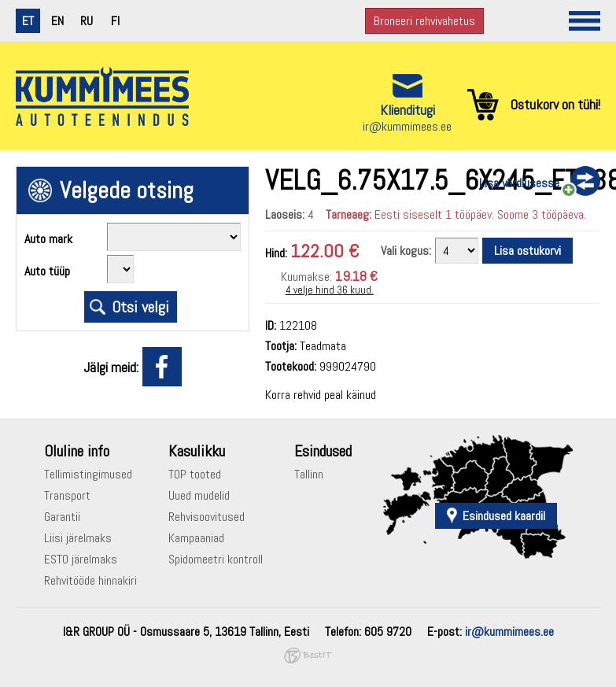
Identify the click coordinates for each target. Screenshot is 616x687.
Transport (67, 495)
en (57, 21)
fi (115, 21)
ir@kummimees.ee (407, 126)
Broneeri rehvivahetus (424, 21)
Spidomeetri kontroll (216, 559)
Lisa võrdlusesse (519, 183)
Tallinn (309, 474)
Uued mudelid (199, 495)
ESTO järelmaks (81, 559)
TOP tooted (195, 474)
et (28, 21)
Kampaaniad (196, 538)
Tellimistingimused (88, 474)
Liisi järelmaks (78, 538)
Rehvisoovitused (207, 517)
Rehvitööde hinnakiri (90, 580)
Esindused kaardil (504, 516)
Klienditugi (408, 110)
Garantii (62, 517)
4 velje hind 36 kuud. (330, 290)
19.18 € (356, 276)
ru (87, 21)
